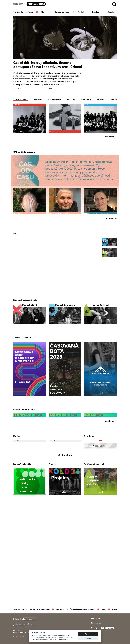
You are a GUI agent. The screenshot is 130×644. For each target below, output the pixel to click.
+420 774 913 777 (18, 630)
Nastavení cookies (19, 637)
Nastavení (88, 638)
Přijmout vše (88, 634)
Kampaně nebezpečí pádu (25, 350)
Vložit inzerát (100, 544)
